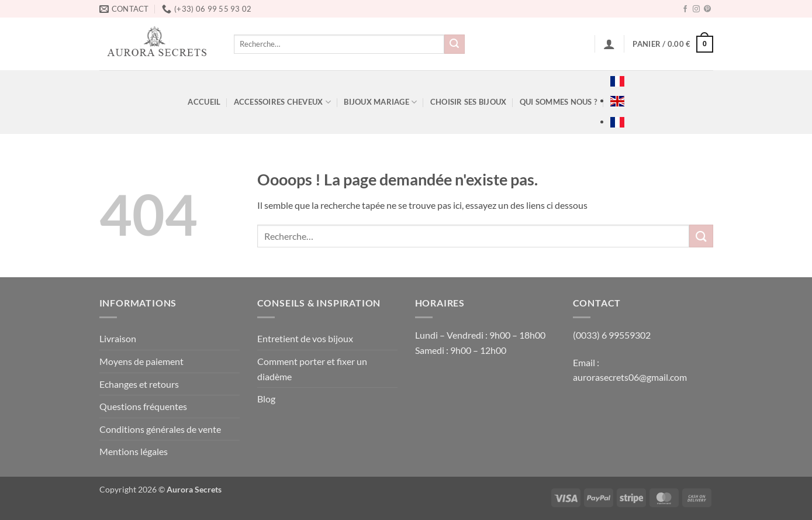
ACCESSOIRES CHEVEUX (282, 102)
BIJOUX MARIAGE (380, 102)
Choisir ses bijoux (469, 102)
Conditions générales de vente (160, 429)
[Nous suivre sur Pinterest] (707, 9)
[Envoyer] (454, 44)
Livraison (118, 338)
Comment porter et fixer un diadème (312, 369)
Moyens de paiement (141, 361)
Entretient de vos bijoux (305, 338)
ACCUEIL (204, 102)
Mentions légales (134, 451)
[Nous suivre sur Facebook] (685, 9)
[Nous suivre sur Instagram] (696, 9)
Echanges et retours (139, 384)
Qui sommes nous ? (558, 102)
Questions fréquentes (143, 406)
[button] (609, 44)
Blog (266, 399)
